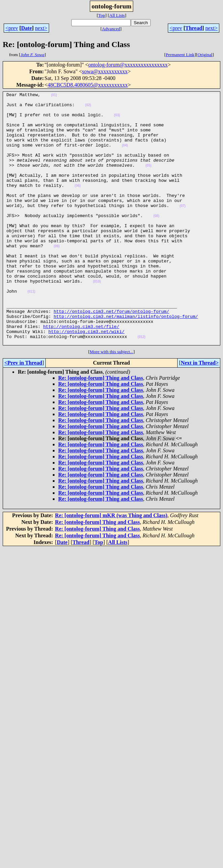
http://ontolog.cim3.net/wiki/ (86, 380)
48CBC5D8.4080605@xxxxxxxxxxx (87, 85)
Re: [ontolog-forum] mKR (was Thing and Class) (111, 566)
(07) (183, 229)
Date (27, 28)
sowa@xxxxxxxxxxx (105, 71)
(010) (97, 320)
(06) (78, 205)
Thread (194, 28)
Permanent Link (180, 55)
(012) (141, 386)
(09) (57, 277)
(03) (117, 120)
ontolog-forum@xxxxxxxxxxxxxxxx (128, 65)
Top (102, 15)
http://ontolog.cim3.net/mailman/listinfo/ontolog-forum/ (126, 362)
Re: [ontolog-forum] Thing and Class (101, 428)
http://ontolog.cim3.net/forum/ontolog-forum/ (111, 356)
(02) (88, 108)
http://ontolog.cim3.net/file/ (81, 374)
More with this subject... (112, 402)
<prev (12, 28)
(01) (54, 96)
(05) (148, 181)
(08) (156, 241)
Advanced (111, 29)
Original (205, 55)
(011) (31, 332)
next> (41, 28)
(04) (125, 156)
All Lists (117, 15)
